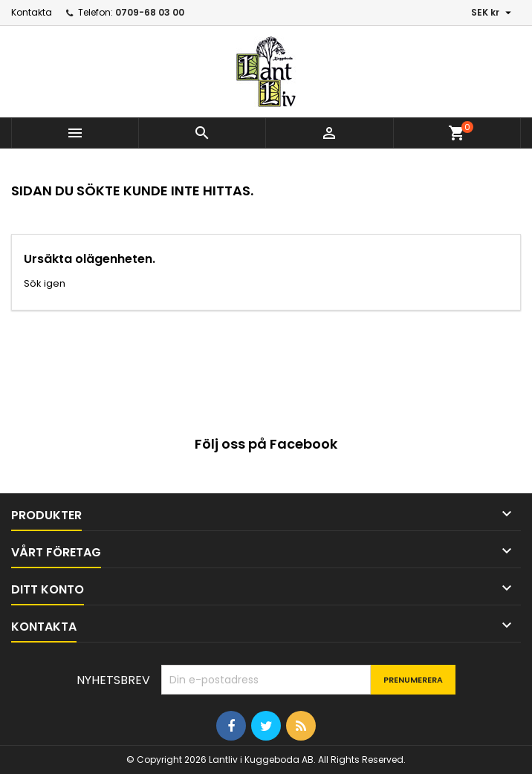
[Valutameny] (493, 13)
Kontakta (32, 12)
